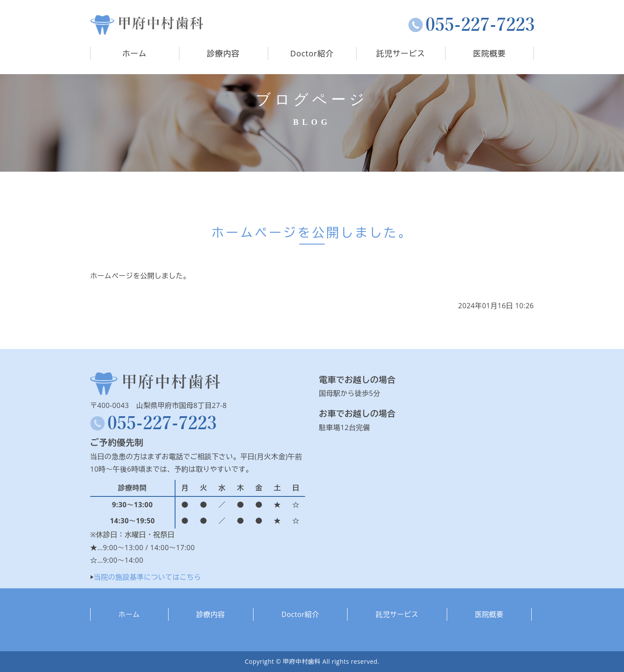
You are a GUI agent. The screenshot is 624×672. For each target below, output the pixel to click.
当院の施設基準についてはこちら (148, 577)
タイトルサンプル (147, 25)
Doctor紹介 (312, 53)
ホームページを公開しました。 (312, 232)
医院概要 (490, 53)
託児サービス (401, 53)
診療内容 (223, 53)
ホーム (135, 53)
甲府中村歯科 (302, 661)
